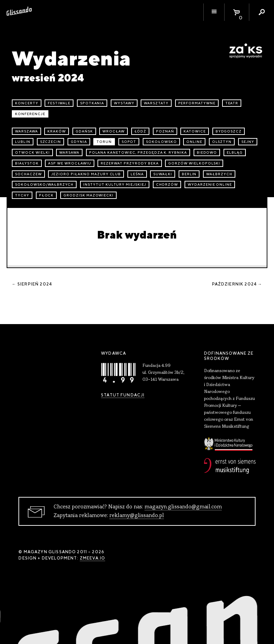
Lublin (23, 142)
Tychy (22, 195)
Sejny (248, 142)
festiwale (59, 103)
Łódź (140, 131)
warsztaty (156, 103)
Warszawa (26, 131)
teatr (232, 103)
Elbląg (235, 152)
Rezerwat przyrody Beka (130, 163)
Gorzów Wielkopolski (194, 163)
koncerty (27, 103)
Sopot (129, 142)
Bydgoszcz (229, 131)
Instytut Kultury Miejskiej (115, 184)
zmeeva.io (92, 558)
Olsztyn (222, 142)
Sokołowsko (161, 142)
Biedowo (207, 152)
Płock (46, 195)
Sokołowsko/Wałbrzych (44, 184)
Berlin (189, 174)
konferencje (30, 114)
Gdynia (79, 142)
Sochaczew (28, 174)
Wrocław (113, 131)
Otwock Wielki (32, 152)
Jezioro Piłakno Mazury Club (86, 174)
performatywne (197, 103)
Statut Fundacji (123, 395)
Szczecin (51, 142)
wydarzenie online (210, 184)
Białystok (27, 163)
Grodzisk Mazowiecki (88, 195)
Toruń (104, 142)
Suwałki (163, 174)
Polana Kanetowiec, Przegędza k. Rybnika (138, 152)
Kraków (57, 131)
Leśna (137, 174)
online (194, 142)
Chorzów (167, 184)
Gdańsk (84, 131)
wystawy (124, 103)
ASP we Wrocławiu (69, 163)
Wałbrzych (219, 174)
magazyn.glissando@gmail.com (183, 507)
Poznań (165, 131)
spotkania (92, 103)
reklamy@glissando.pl (137, 516)
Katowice (195, 131)
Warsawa (69, 152)
